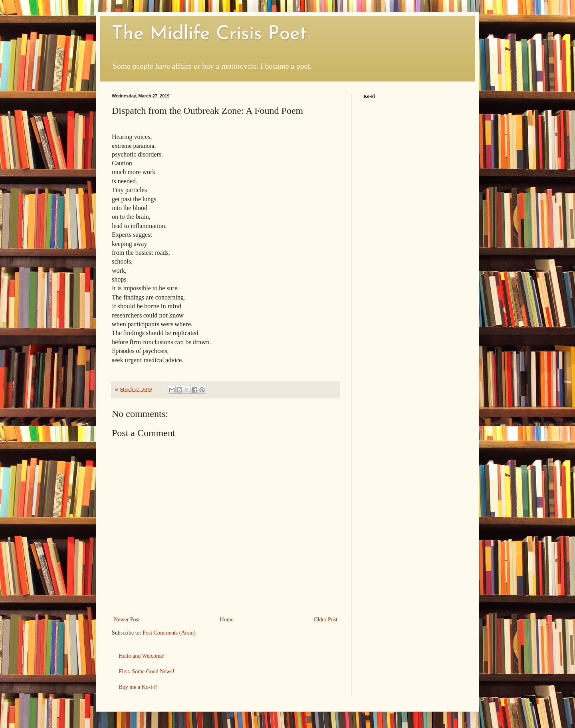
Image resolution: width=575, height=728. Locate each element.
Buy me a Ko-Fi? (138, 687)
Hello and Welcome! (142, 656)
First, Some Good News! (147, 671)
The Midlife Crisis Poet (209, 34)
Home (227, 620)
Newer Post (127, 620)
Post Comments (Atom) (169, 633)
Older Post (326, 620)
